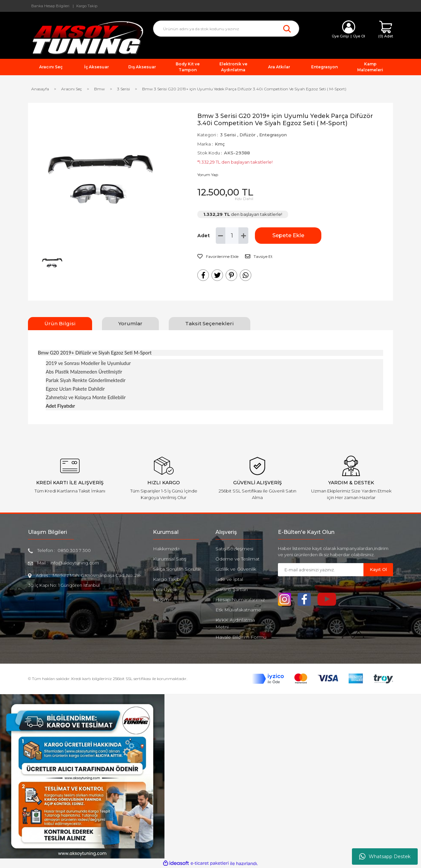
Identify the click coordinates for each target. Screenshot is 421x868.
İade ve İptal (229, 579)
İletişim (161, 600)
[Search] (226, 29)
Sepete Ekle (288, 235)
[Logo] (86, 37)
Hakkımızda (166, 549)
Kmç (220, 144)
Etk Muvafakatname (238, 610)
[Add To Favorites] (218, 257)
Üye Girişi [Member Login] (340, 36)
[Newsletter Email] (321, 570)
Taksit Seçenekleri (210, 323)
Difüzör (248, 135)
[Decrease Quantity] (221, 236)
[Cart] (386, 30)
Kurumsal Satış (170, 559)
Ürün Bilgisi (60, 323)
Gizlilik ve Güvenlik (236, 569)
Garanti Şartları (232, 589)
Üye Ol (359, 36)
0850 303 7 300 (74, 550)
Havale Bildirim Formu (241, 637)
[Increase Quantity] (243, 236)
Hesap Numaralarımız (240, 600)
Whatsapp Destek (385, 857)
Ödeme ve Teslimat (237, 559)
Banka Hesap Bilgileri (50, 6)
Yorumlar (130, 323)
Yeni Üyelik (165, 589)
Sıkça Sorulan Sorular (177, 569)
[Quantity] (232, 236)
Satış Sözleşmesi (234, 549)
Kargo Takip (87, 6)
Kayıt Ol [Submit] (378, 569)
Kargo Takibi (167, 579)
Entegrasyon (273, 135)
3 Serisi (228, 135)
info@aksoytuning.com (75, 563)
